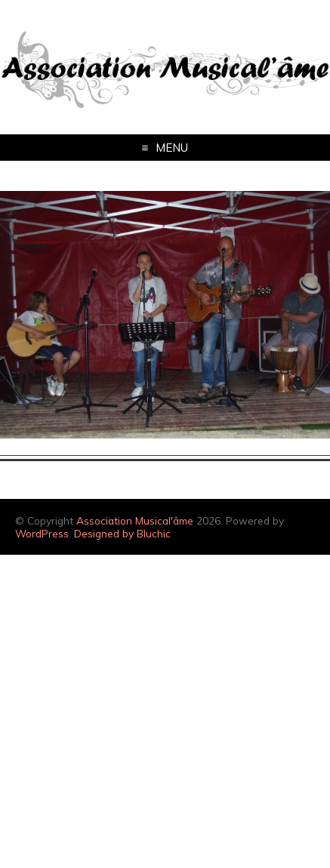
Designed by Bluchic (122, 533)
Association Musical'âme (135, 520)
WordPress (42, 533)
